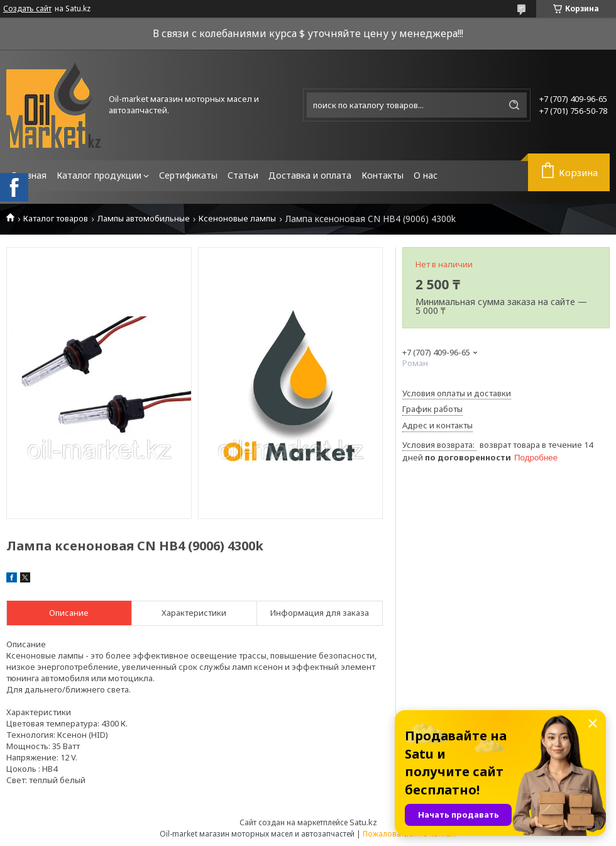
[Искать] (514, 105)
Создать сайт (27, 9)
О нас (426, 175)
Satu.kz (363, 822)
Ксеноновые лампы (237, 219)
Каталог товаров (56, 219)
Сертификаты (188, 175)
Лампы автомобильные (144, 219)
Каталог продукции (99, 175)
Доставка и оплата (310, 175)
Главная (29, 175)
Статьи (243, 175)
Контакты (382, 175)
